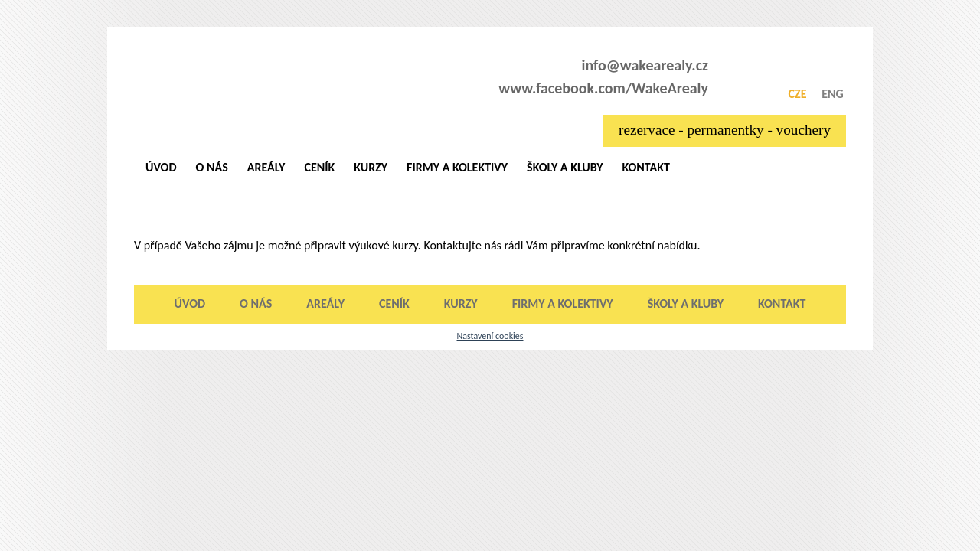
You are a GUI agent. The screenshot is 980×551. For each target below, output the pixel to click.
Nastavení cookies (490, 336)
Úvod (161, 167)
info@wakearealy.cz (645, 65)
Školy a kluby (565, 167)
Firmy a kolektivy (457, 167)
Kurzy (371, 167)
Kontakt (645, 167)
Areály (266, 167)
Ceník (319, 167)
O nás (212, 167)
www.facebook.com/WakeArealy (603, 88)
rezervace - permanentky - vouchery (725, 130)
